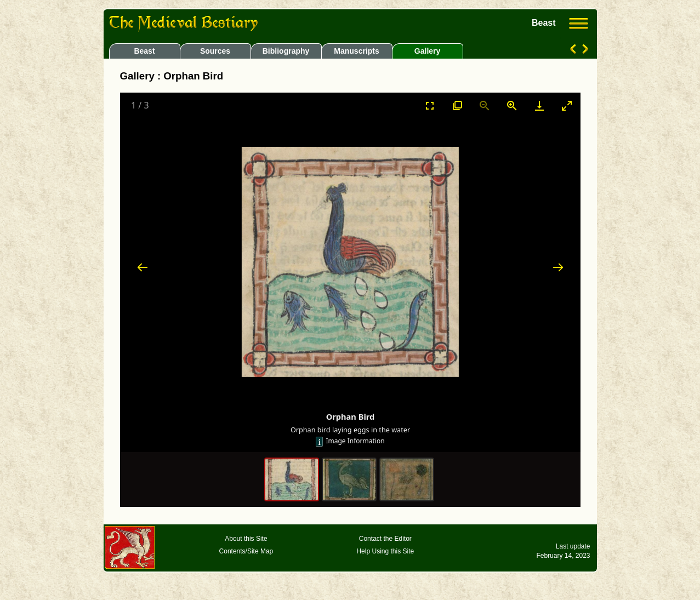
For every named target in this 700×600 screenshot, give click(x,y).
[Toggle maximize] (567, 105)
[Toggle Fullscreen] (430, 105)
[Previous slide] (143, 267)
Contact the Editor (385, 539)
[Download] (539, 105)
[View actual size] (457, 105)
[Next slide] (558, 267)
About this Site (246, 539)
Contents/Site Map (246, 551)
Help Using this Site (385, 551)
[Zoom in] (512, 105)
